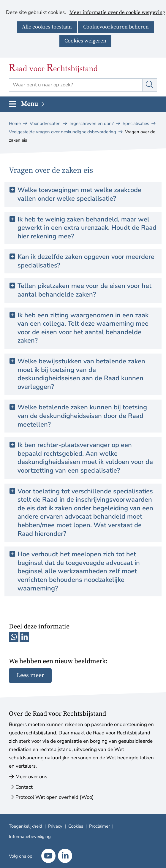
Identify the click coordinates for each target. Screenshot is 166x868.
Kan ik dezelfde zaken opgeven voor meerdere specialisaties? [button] (86, 261)
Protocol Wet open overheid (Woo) (54, 797)
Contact (24, 787)
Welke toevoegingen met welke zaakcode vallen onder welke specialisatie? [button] (79, 194)
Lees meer (30, 675)
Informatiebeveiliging (30, 837)
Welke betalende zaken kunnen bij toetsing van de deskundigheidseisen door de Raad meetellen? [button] (82, 416)
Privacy (55, 826)
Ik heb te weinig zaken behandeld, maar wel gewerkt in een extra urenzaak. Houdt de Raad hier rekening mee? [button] (87, 228)
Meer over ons (31, 777)
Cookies (76, 826)
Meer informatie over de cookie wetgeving (117, 13)
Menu (33, 104)
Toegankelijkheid (26, 826)
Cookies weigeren (85, 41)
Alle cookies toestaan (47, 27)
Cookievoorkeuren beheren (116, 27)
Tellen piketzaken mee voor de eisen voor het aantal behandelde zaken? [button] (84, 290)
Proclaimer (99, 826)
